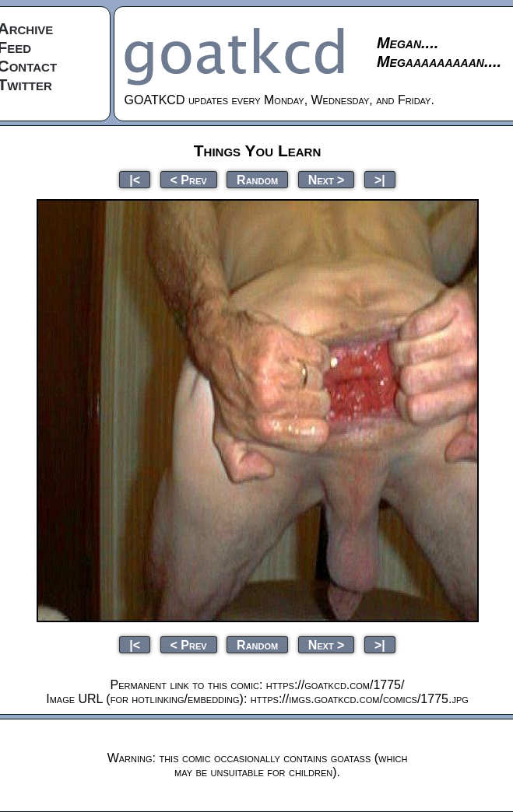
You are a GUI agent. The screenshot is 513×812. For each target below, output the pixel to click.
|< (135, 179)
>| (380, 179)
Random (257, 179)
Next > (327, 179)
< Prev (189, 179)
